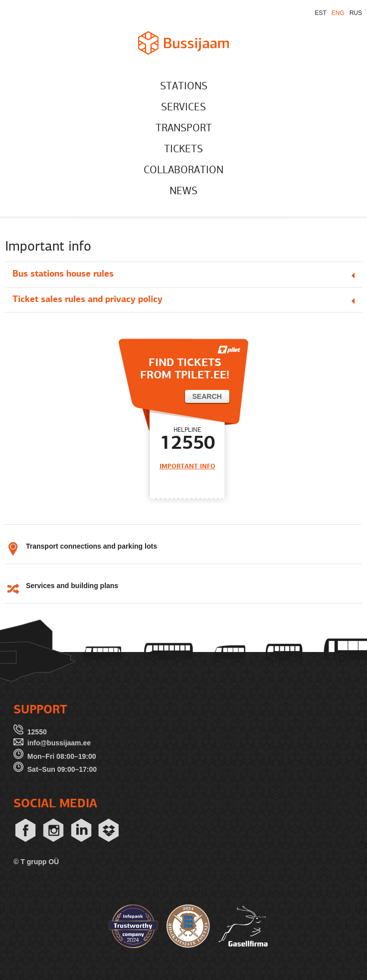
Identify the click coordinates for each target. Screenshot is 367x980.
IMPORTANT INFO (187, 467)
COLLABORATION (183, 170)
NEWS (183, 191)
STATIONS (184, 87)
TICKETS (183, 150)
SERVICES (183, 108)
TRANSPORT (184, 129)
